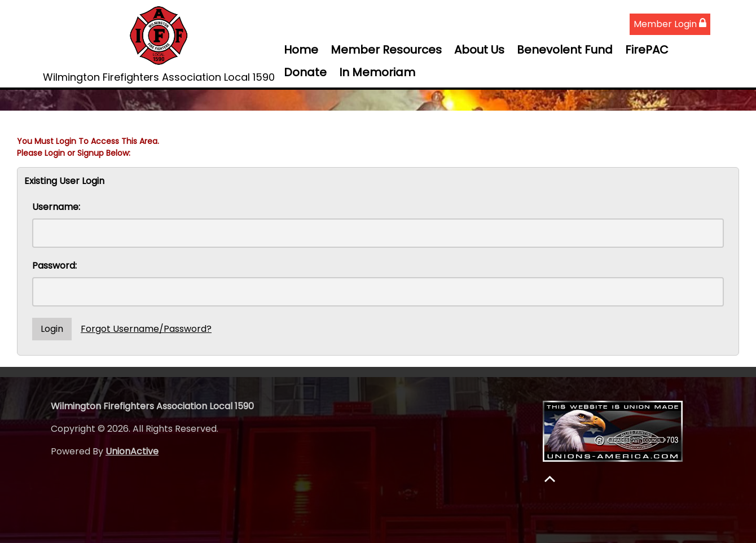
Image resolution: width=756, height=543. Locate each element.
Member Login (670, 24)
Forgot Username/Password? (146, 329)
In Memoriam (377, 72)
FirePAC (647, 50)
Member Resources (386, 50)
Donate (305, 72)
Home (301, 50)
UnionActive (132, 451)
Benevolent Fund (565, 50)
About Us (479, 50)
